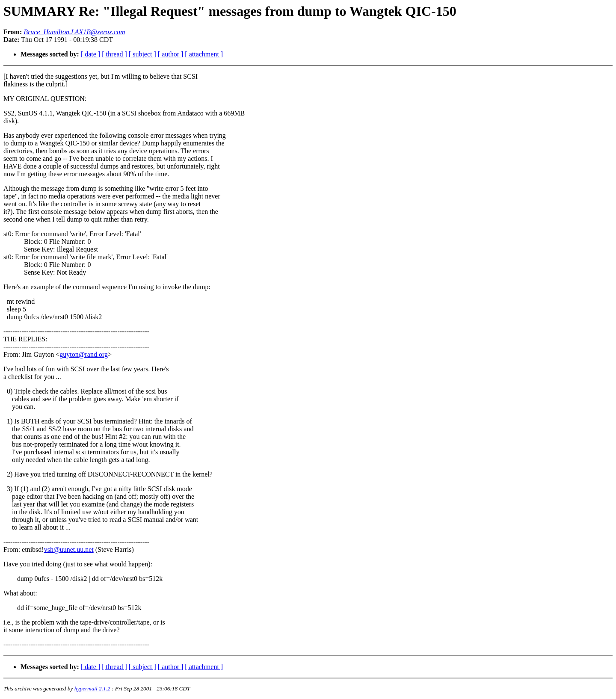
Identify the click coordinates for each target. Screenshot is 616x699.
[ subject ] (142, 54)
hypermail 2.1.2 (92, 689)
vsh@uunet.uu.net (69, 549)
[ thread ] (114, 54)
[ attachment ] (204, 54)
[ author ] (171, 54)
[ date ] (90, 54)
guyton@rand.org (84, 354)
